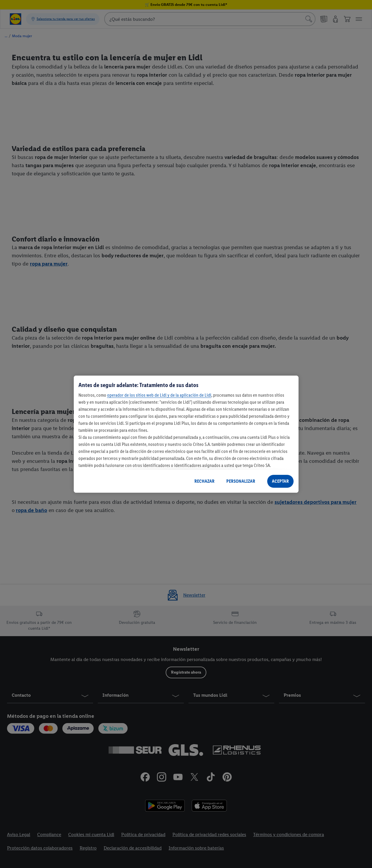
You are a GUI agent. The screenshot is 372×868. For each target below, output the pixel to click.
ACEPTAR (280, 481)
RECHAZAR (204, 481)
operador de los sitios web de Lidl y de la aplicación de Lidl (159, 395)
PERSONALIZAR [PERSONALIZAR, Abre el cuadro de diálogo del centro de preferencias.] (241, 481)
